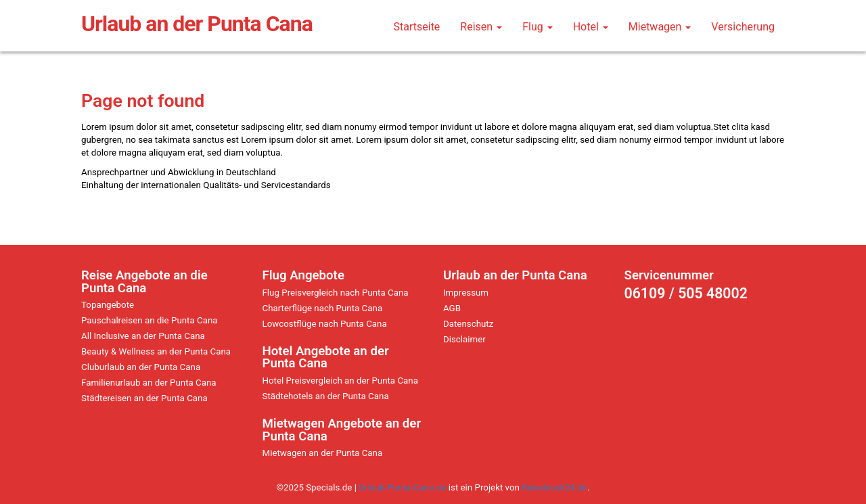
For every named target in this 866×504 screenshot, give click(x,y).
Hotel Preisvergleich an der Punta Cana (340, 381)
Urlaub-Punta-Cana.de (402, 487)
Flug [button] (538, 27)
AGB (452, 308)
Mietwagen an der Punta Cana (323, 453)
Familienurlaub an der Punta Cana (149, 383)
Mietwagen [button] (660, 27)
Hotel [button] (591, 27)
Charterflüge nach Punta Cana (323, 308)
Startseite (417, 27)
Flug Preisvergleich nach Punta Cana (336, 293)
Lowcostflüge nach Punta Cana (325, 324)
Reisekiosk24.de (554, 487)
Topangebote (108, 305)
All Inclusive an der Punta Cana (143, 336)
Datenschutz (468, 324)
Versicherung (743, 27)
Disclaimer (464, 339)
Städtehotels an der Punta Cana (326, 396)
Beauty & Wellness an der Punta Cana (156, 351)
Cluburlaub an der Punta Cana (141, 367)
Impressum (466, 293)
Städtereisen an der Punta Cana (144, 398)
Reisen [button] (481, 27)
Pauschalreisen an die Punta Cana (150, 320)
